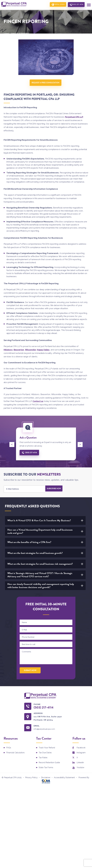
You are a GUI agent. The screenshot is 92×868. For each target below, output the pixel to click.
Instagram (81, 755)
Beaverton (19, 351)
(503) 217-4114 (77, 5)
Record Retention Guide (49, 765)
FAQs (9, 750)
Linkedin (80, 765)
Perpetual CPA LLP (74, 118)
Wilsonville (31, 351)
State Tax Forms (46, 770)
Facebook (81, 750)
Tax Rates (43, 760)
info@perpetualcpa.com (46, 731)
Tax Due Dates (45, 755)
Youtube (80, 770)
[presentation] (12, 446)
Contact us (38, 402)
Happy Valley (44, 351)
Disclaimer (46, 779)
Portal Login (56, 5)
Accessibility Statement (64, 779)
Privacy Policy (31, 779)
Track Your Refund (47, 750)
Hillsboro (8, 351)
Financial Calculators (15, 755)
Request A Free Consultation (46, 83)
